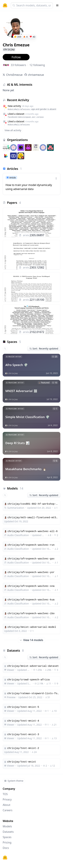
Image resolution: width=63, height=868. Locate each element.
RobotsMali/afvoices (19, 125)
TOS (5, 794)
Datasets (8, 832)
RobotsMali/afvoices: (32, 109)
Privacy (7, 799)
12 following (37, 65)
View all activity (13, 130)
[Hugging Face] (5, 858)
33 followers (18, 65)
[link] (32, 184)
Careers (8, 810)
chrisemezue (36, 75)
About (6, 805)
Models (7, 826)
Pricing (7, 842)
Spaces (7, 837)
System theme (14, 781)
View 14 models (32, 640)
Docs (6, 848)
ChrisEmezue (14, 75)
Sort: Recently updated (44, 348)
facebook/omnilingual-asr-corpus (26, 117)
